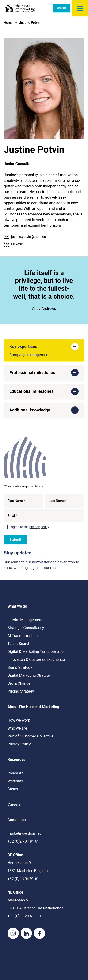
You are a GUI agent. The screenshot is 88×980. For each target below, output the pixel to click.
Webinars (15, 781)
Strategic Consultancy (26, 628)
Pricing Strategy (21, 691)
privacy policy (39, 527)
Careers (14, 804)
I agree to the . (30, 527)
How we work (19, 720)
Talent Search (19, 644)
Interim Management (25, 620)
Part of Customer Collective (30, 736)
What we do (17, 606)
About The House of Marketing (33, 707)
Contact (62, 8)
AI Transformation (23, 636)
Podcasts (15, 773)
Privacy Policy (19, 744)
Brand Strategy (20, 667)
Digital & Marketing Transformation (37, 652)
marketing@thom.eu (25, 833)
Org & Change (19, 683)
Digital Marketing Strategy (29, 675)
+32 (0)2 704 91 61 (23, 841)
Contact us (17, 820)
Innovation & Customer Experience (36, 660)
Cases (13, 789)
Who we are (17, 728)
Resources (16, 760)
